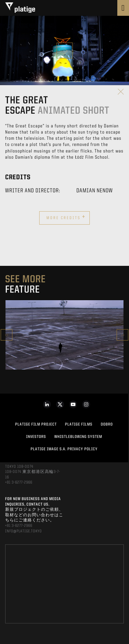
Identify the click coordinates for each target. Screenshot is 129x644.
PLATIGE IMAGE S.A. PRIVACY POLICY (64, 449)
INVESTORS (36, 437)
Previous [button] (7, 335)
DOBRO (107, 425)
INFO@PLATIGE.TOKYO (24, 531)
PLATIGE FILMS (79, 425)
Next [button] (122, 335)
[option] (64, 335)
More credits (66, 217)
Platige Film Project (36, 425)
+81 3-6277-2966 (19, 483)
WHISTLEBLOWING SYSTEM (78, 437)
